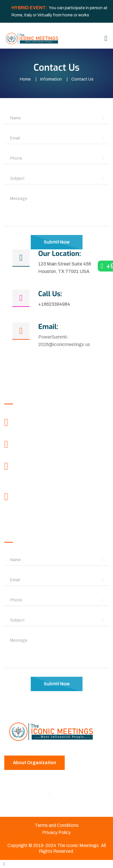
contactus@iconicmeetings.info (54, 508)
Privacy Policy (56, 832)
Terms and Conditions (57, 825)
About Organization (35, 763)
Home (25, 79)
